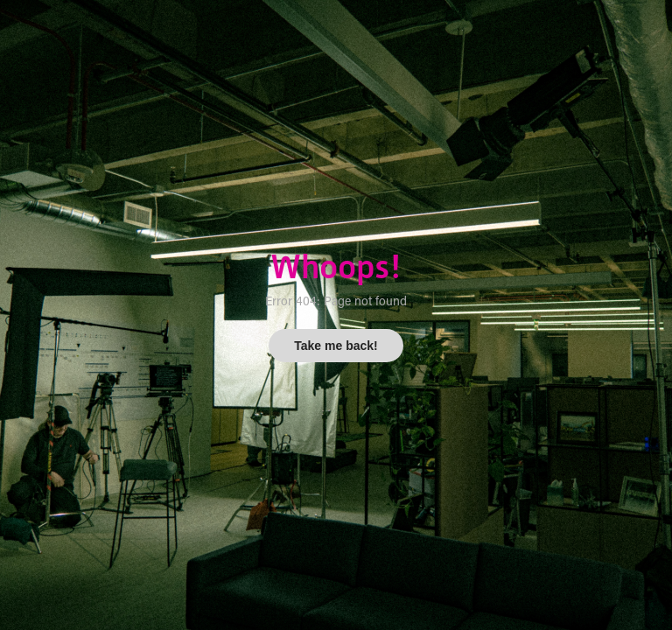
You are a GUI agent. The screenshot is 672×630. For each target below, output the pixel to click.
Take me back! (336, 346)
